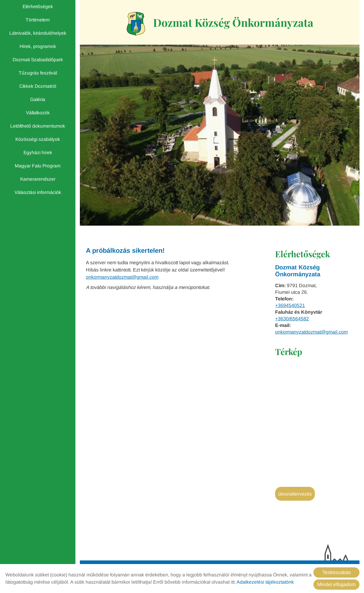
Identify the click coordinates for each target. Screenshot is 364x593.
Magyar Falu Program (38, 166)
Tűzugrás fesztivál (38, 73)
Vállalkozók (38, 113)
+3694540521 (290, 305)
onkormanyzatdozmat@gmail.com (311, 332)
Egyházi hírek (38, 152)
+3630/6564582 (292, 319)
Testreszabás (337, 572)
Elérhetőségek (38, 6)
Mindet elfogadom (336, 584)
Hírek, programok (38, 46)
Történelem (38, 20)
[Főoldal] (136, 24)
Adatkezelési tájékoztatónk (265, 582)
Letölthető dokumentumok (38, 126)
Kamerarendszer (38, 179)
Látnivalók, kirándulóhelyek (38, 33)
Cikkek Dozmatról (38, 86)
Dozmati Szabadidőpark (38, 60)
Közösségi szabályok (38, 139)
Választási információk (38, 192)
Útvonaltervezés (295, 494)
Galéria (38, 99)
